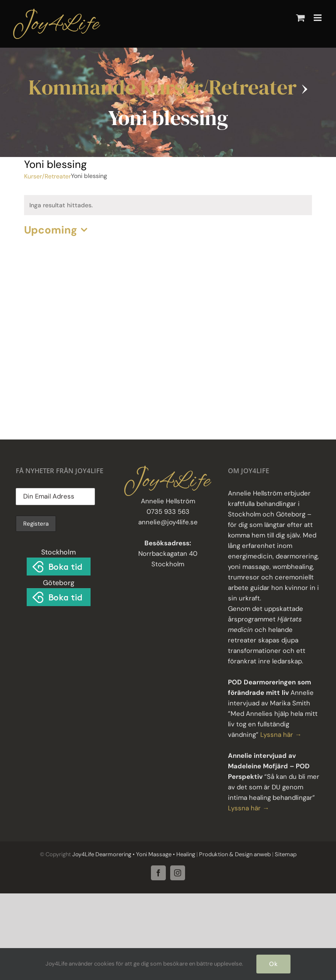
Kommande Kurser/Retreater (163, 87)
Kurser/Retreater (47, 176)
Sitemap (285, 854)
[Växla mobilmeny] (318, 18)
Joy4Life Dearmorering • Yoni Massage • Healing (134, 854)
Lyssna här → (281, 735)
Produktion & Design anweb (235, 854)
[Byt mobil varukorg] (301, 18)
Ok (273, 964)
